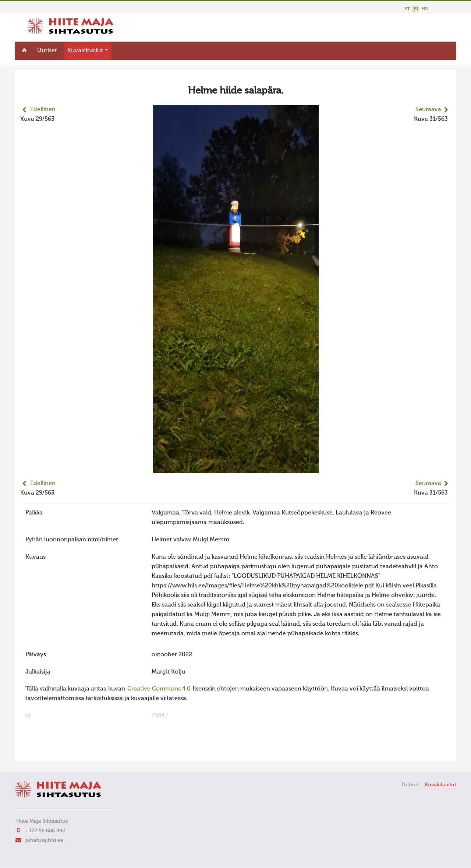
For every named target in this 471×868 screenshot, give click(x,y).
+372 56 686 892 (45, 830)
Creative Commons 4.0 (159, 688)
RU (425, 9)
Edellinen (43, 109)
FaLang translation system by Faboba (46, 750)
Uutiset (47, 50)
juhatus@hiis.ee (44, 839)
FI (416, 9)
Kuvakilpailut (88, 50)
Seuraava (428, 109)
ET (407, 9)
